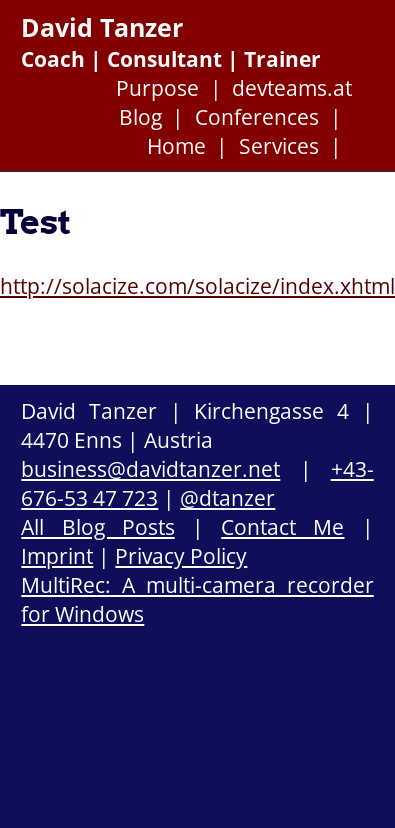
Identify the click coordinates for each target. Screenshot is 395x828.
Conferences (257, 116)
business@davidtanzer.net (150, 468)
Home (176, 145)
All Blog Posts (97, 526)
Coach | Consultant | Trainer (171, 58)
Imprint (57, 555)
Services (279, 145)
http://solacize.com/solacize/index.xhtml (197, 285)
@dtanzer (227, 497)
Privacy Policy (181, 555)
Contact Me (282, 526)
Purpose (157, 87)
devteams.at (292, 87)
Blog (140, 116)
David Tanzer (102, 27)
